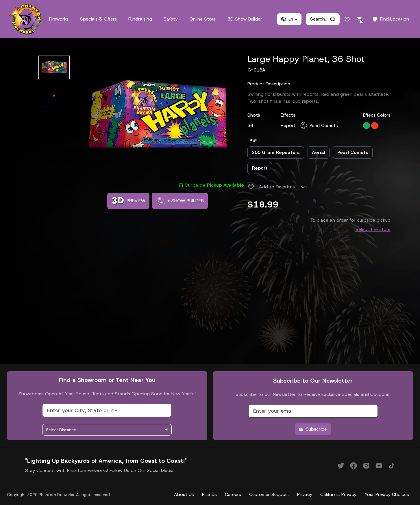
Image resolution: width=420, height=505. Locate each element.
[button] (289, 19)
